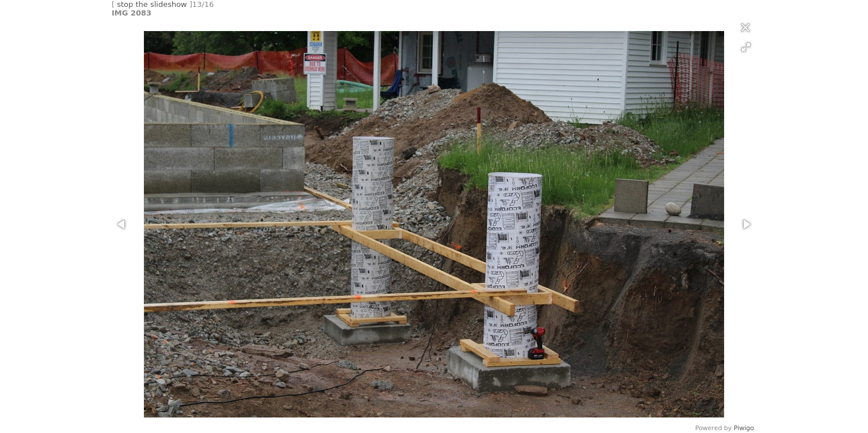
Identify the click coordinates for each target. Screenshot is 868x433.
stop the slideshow (152, 4)
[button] (746, 47)
